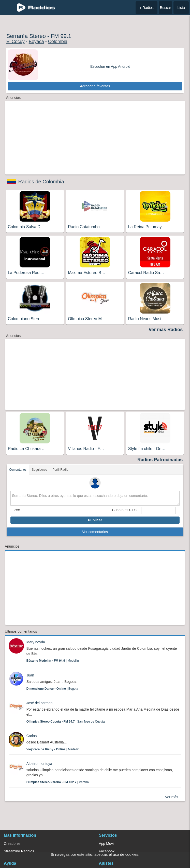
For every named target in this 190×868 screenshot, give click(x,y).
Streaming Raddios (19, 851)
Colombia (58, 42)
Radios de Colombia (41, 182)
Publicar (95, 520)
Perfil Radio (61, 470)
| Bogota (52, 689)
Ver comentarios (95, 532)
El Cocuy (16, 42)
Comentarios (18, 470)
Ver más (172, 797)
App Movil (107, 844)
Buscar (166, 8)
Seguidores (40, 470)
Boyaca (36, 42)
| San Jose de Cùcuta (66, 722)
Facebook (107, 851)
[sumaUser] (158, 510)
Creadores (12, 844)
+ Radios (147, 8)
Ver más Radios (166, 330)
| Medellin (53, 661)
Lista (181, 8)
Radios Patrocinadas (160, 460)
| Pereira (58, 782)
